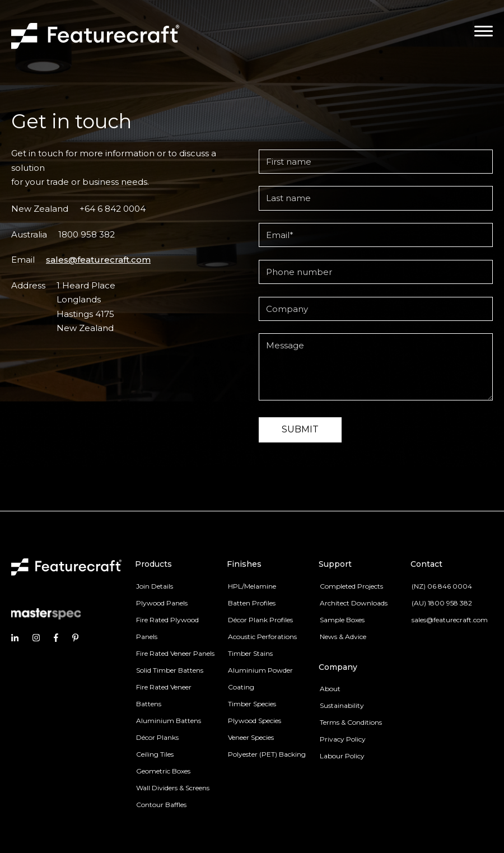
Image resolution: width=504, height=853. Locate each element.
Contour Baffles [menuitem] (161, 805)
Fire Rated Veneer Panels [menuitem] (175, 653)
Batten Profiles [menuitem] (252, 603)
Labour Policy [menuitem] (342, 756)
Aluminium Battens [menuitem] (169, 721)
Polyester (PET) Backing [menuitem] (267, 754)
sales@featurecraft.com (98, 260)
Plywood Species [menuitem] (255, 721)
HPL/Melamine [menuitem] (252, 586)
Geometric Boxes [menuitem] (163, 771)
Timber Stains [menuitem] (250, 653)
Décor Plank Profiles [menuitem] (260, 620)
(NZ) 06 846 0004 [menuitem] (442, 586)
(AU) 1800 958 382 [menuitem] (442, 603)
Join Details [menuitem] (155, 586)
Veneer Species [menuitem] (251, 737)
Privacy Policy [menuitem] (343, 739)
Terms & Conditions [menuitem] (351, 722)
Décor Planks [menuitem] (157, 737)
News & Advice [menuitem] (343, 637)
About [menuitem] (330, 689)
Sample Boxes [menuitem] (342, 620)
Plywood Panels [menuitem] (162, 603)
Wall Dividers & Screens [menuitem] (173, 788)
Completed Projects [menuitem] (351, 586)
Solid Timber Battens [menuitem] (170, 670)
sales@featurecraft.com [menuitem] (450, 620)
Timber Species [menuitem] (252, 704)
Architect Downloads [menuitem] (354, 603)
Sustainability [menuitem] (342, 705)
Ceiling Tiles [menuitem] (155, 754)
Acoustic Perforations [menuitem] (262, 637)
